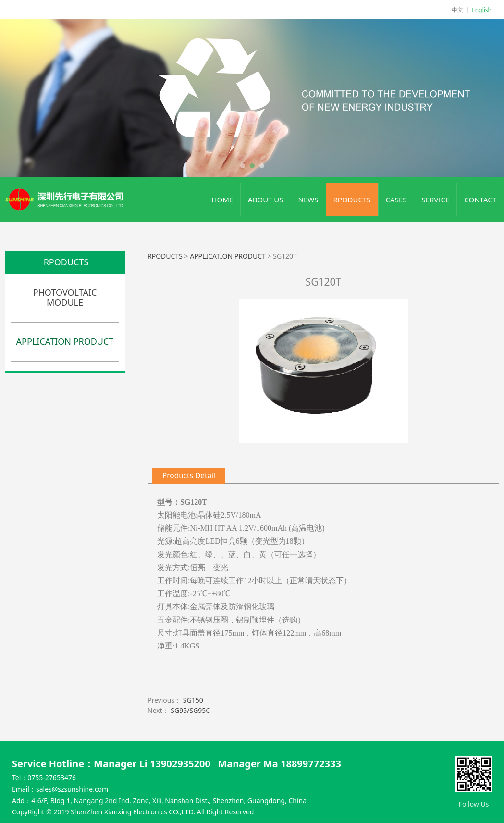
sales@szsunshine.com (72, 789)
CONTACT (480, 200)
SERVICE (435, 200)
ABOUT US (265, 200)
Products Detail (189, 476)
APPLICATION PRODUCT (65, 341)
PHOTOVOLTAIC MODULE (65, 298)
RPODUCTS (352, 200)
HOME (222, 200)
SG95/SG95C (190, 710)
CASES (396, 200)
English (482, 10)
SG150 (193, 700)
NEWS (308, 200)
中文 (457, 10)
